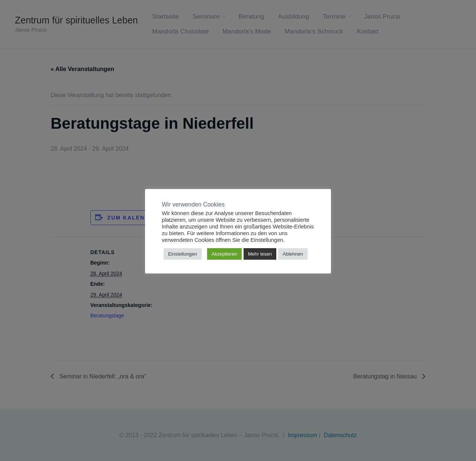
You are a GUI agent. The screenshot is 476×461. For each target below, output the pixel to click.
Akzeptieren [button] (224, 254)
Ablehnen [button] (293, 254)
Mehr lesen (260, 254)
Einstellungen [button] (183, 254)
